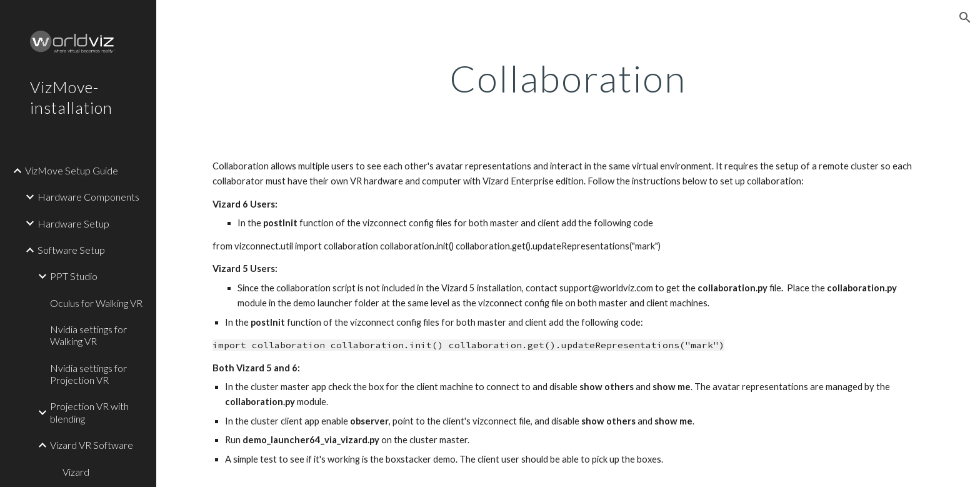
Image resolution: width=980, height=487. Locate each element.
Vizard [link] (76, 472)
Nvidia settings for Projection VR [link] (88, 374)
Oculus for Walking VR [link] (96, 303)
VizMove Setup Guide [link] (72, 170)
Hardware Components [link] (88, 197)
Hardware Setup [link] (73, 223)
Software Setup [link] (71, 250)
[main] (568, 78)
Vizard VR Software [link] (92, 445)
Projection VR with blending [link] (89, 412)
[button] (965, 18)
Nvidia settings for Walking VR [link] (88, 335)
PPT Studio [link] (74, 276)
